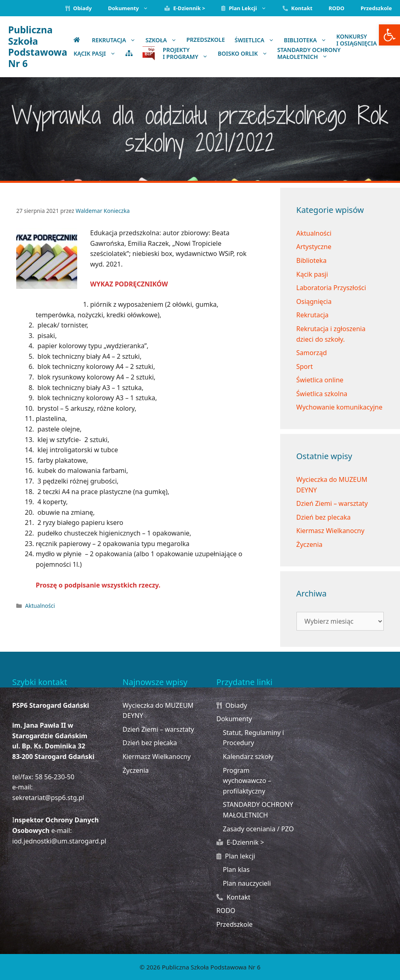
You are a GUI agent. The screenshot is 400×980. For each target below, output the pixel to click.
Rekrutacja (116, 40)
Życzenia (310, 544)
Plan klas (236, 869)
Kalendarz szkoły (248, 757)
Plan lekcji (248, 8)
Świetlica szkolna (322, 394)
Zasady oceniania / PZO (258, 829)
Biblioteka (308, 40)
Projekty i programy (188, 53)
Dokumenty (132, 8)
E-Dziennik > (185, 8)
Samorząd (312, 353)
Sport (305, 366)
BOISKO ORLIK (245, 53)
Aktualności (40, 606)
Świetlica (257, 40)
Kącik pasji (312, 274)
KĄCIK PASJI (97, 53)
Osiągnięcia (314, 301)
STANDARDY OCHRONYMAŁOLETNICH (309, 53)
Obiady (79, 8)
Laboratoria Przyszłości (331, 288)
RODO (336, 8)
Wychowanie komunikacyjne (339, 407)
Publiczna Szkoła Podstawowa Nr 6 (38, 47)
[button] (389, 35)
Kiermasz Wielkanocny (331, 531)
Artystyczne (314, 247)
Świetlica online (320, 380)
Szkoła (163, 40)
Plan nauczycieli (247, 883)
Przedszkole (376, 8)
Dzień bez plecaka (324, 517)
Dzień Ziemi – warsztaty (332, 503)
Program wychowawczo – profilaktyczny (247, 781)
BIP (149, 53)
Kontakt (298, 8)
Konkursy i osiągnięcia (364, 40)
